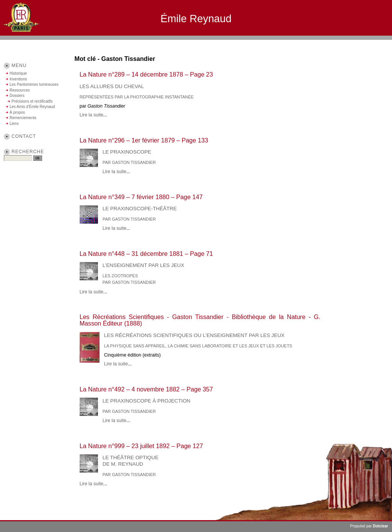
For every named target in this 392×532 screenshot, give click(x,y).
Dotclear (381, 526)
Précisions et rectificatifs (32, 101)
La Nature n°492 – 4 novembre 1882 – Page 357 (146, 389)
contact (24, 136)
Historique (18, 73)
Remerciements (23, 118)
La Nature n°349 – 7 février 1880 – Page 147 (141, 197)
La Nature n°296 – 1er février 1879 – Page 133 (144, 140)
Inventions (18, 79)
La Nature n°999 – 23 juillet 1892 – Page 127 (141, 446)
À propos (17, 112)
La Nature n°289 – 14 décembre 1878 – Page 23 (146, 74)
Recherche (28, 152)
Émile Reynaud (196, 19)
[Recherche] (18, 158)
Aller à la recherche (369, 43)
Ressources (20, 90)
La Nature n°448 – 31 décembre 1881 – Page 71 (146, 254)
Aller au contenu (308, 43)
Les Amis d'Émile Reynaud (32, 107)
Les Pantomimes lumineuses (34, 84)
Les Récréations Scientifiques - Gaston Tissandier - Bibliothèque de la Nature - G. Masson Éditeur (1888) (200, 320)
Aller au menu (337, 43)
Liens (14, 124)
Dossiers (17, 96)
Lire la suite (91, 115)
